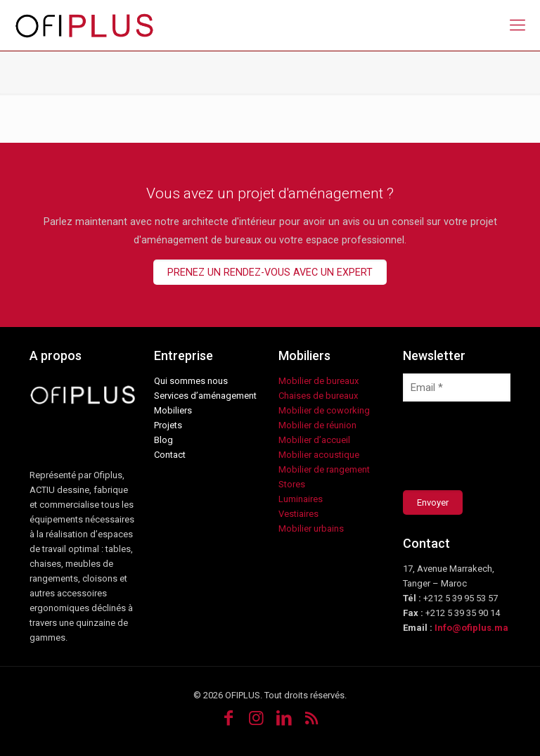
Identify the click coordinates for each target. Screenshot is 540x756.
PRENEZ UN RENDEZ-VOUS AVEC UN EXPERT (270, 272)
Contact (170, 455)
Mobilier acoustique (319, 455)
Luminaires (301, 499)
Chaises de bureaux (318, 396)
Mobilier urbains (311, 528)
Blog (163, 440)
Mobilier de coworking (324, 410)
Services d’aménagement (205, 396)
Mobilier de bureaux (319, 381)
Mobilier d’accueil (314, 440)
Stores (292, 484)
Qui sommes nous (191, 381)
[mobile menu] (517, 25)
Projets (168, 425)
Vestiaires (298, 514)
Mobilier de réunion (317, 425)
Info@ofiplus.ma (471, 628)
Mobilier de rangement (324, 469)
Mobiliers (173, 410)
